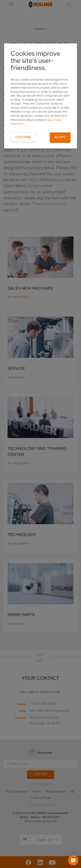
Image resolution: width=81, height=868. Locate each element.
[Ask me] (73, 860)
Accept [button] (60, 137)
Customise (23, 137)
